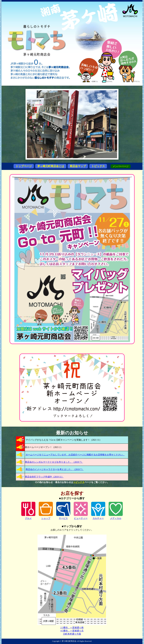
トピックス (98, 166)
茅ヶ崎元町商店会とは (51, 166)
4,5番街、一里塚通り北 (72, 631)
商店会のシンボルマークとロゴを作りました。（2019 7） (54, 462)
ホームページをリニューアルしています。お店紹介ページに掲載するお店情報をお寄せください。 (75, 455)
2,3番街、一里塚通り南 (72, 628)
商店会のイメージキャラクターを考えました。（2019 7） (55, 469)
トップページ (24, 166)
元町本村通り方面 (72, 634)
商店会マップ (78, 166)
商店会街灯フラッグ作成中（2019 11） (44, 477)
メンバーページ (121, 166)
